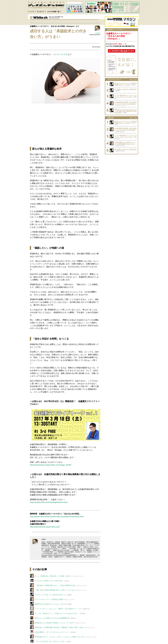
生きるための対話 (61, 54)
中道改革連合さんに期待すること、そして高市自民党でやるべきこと (126, 143)
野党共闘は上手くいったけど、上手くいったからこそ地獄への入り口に (60, 637)
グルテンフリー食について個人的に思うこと (50, 595)
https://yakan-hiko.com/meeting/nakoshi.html (49, 502)
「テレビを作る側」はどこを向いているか (50, 641)
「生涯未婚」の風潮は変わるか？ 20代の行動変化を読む (55, 585)
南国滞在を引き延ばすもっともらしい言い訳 (50, 604)
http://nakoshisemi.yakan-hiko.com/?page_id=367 (51, 465)
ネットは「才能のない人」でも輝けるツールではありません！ (57, 613)
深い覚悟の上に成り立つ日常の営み (126, 89)
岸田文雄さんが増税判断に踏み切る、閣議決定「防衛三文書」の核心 (59, 627)
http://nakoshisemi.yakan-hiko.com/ (45, 527)
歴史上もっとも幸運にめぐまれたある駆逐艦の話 (52, 618)
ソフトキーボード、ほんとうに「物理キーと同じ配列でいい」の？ (58, 609)
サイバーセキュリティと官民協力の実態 (49, 599)
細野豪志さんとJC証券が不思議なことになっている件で (55, 623)
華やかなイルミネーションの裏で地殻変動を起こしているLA (126, 84)
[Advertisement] (65, 125)
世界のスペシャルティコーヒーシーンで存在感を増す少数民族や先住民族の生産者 (126, 111)
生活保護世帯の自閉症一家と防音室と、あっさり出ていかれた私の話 (126, 103)
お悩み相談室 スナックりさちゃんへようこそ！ (52, 632)
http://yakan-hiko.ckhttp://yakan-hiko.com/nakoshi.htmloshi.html (57, 517)
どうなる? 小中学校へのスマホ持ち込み (49, 581)
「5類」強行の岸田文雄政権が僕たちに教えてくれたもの (55, 590)
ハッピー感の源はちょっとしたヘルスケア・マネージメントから (126, 96)
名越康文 (98, 33)
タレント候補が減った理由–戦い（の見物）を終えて (53, 576)
